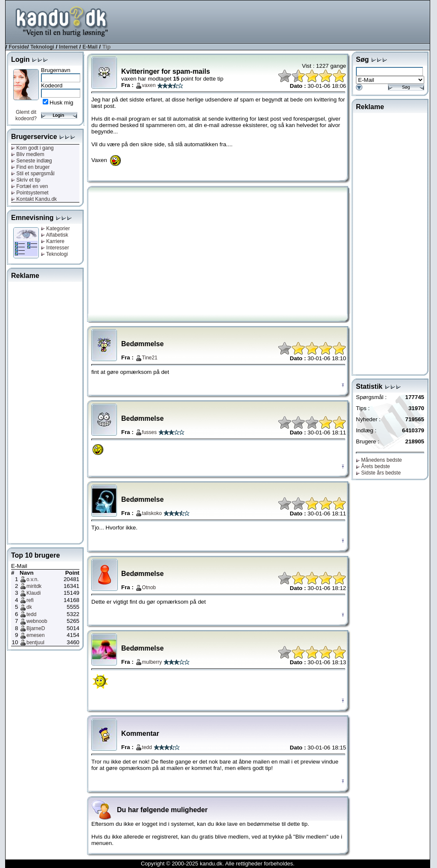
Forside (18, 47)
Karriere (53, 241)
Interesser (55, 248)
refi (30, 600)
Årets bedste (373, 466)
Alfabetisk (55, 235)
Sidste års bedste (378, 473)
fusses (150, 432)
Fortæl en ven (29, 186)
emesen (36, 635)
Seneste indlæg (32, 161)
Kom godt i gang (32, 148)
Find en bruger (30, 167)
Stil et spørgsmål (33, 174)
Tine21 (150, 358)
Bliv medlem (28, 154)
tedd (31, 614)
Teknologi (42, 47)
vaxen (149, 85)
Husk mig (61, 103)
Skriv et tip (26, 180)
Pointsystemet (30, 193)
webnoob (37, 621)
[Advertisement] (274, 21)
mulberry (152, 662)
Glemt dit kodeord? (26, 115)
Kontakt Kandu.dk (34, 199)
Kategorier (55, 229)
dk (29, 607)
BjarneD (36, 628)
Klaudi (34, 593)
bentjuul (35, 642)
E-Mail (90, 47)
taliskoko (152, 513)
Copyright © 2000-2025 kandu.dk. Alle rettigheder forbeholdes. (218, 864)
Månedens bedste (379, 460)
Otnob (149, 587)
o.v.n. (32, 579)
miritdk (34, 586)
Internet (68, 47)
